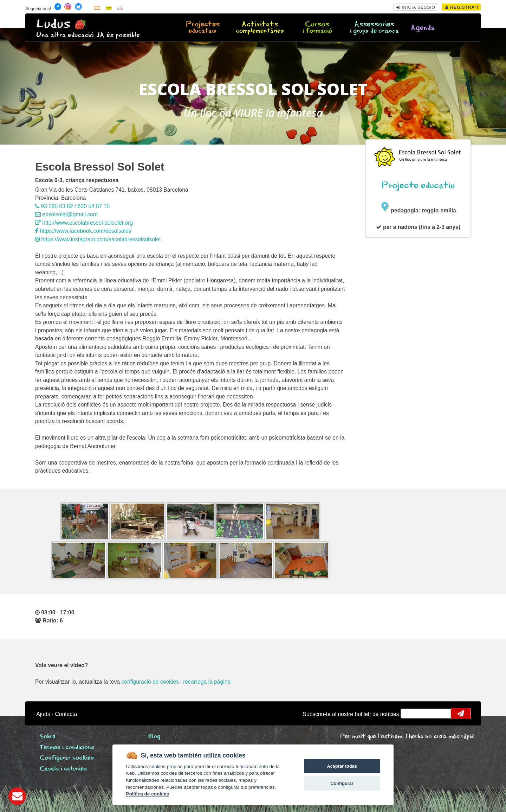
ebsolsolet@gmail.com (66, 214)
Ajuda (43, 714)
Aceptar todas (342, 766)
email (411, 714)
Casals (63, 769)
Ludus (53, 24)
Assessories (374, 28)
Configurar (342, 783)
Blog (154, 737)
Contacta (66, 714)
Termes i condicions (67, 747)
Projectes (203, 28)
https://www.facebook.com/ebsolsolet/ (83, 231)
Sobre (48, 737)
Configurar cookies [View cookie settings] (67, 758)
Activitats (260, 28)
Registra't (462, 7)
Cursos (317, 28)
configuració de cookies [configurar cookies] (150, 682)
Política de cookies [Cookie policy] (147, 794)
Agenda (423, 28)
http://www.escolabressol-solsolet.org (84, 223)
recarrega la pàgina (207, 682)
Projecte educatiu (418, 186)
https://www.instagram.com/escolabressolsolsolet (98, 239)
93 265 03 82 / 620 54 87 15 (72, 206)
